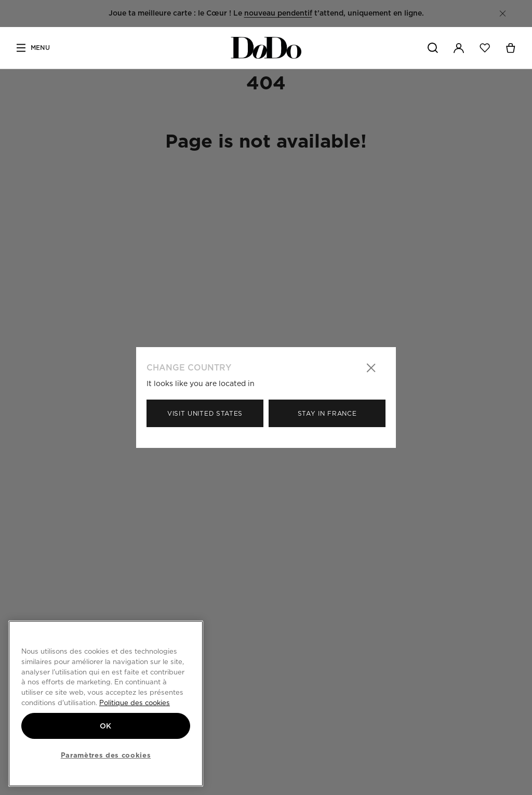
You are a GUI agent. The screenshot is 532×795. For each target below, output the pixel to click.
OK (106, 726)
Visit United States (205, 413)
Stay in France (327, 413)
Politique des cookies (135, 703)
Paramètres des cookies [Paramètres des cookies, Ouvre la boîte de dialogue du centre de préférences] (106, 755)
